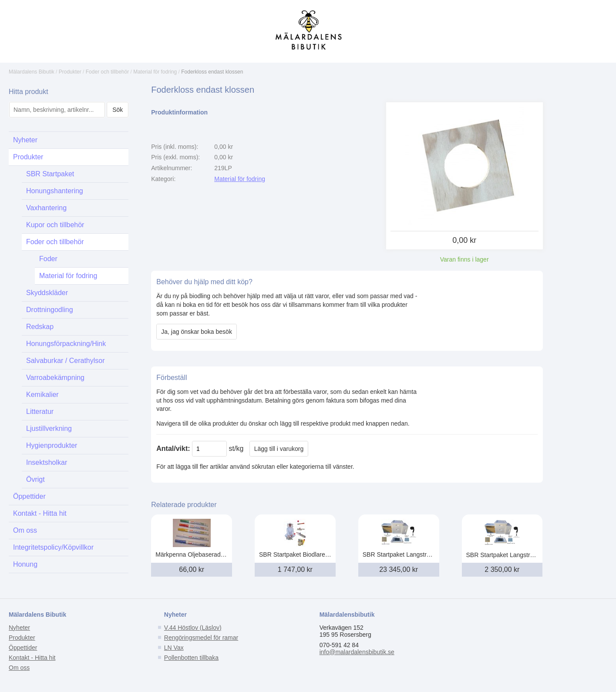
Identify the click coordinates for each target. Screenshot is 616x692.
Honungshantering (55, 191)
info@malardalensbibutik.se (357, 652)
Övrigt (35, 479)
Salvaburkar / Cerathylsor (66, 361)
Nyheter (25, 140)
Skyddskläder (47, 293)
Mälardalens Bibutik (32, 72)
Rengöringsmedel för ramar (201, 638)
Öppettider (29, 496)
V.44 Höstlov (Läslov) (193, 628)
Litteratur (40, 412)
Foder (48, 259)
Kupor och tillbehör (55, 225)
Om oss (25, 530)
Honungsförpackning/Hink (66, 344)
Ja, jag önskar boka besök (197, 332)
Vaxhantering (46, 208)
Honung (25, 564)
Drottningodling (50, 310)
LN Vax (174, 648)
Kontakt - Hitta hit (40, 513)
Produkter (70, 72)
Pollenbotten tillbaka (191, 658)
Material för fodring (155, 72)
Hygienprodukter (52, 445)
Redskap (40, 327)
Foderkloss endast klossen (212, 72)
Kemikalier (42, 395)
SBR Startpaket (50, 174)
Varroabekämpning (55, 378)
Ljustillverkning (49, 428)
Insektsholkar (47, 462)
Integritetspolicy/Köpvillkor (53, 547)
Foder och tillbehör (107, 72)
